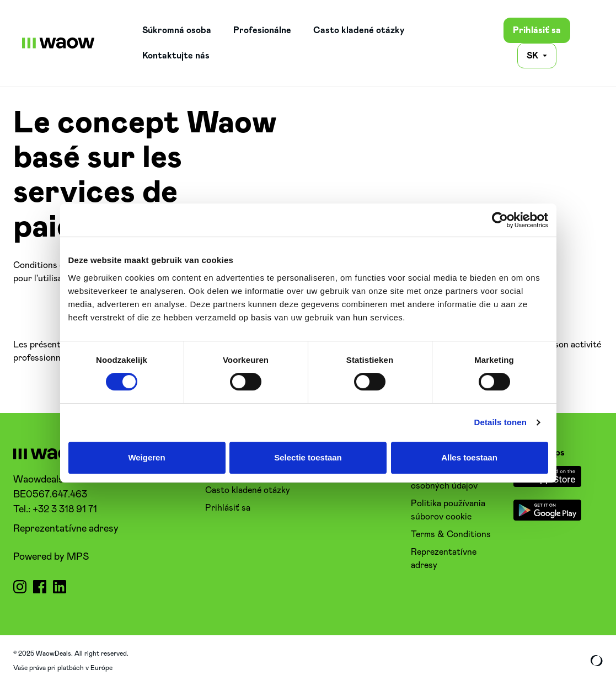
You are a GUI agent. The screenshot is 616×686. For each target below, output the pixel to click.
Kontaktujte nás (176, 56)
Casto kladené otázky (359, 30)
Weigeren (146, 457)
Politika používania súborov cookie (448, 510)
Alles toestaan (469, 457)
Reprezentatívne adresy (66, 529)
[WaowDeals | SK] (58, 43)
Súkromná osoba (177, 30)
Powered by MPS (51, 557)
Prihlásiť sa (537, 30)
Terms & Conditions (451, 534)
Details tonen (500, 422)
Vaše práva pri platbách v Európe (63, 668)
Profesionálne (262, 30)
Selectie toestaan (308, 457)
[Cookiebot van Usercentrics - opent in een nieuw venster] (500, 220)
